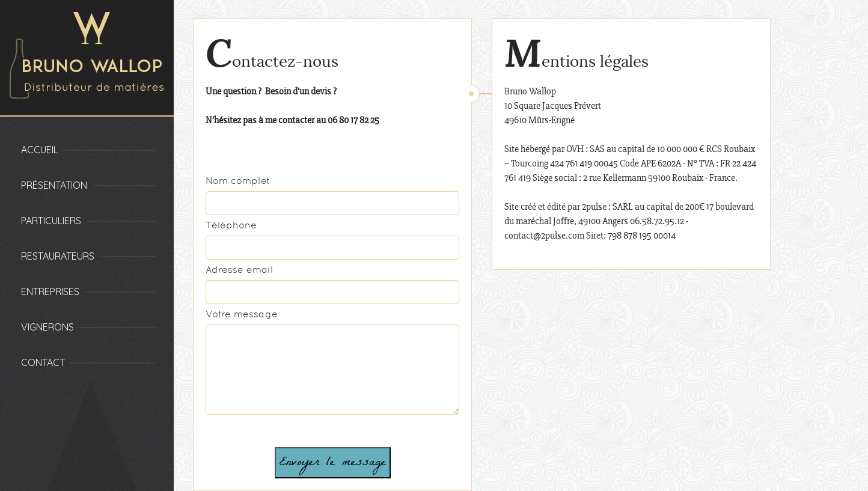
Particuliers (51, 221)
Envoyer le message (333, 463)
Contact (43, 362)
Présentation (54, 185)
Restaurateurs (58, 256)
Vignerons (47, 327)
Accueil (40, 150)
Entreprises (50, 291)
